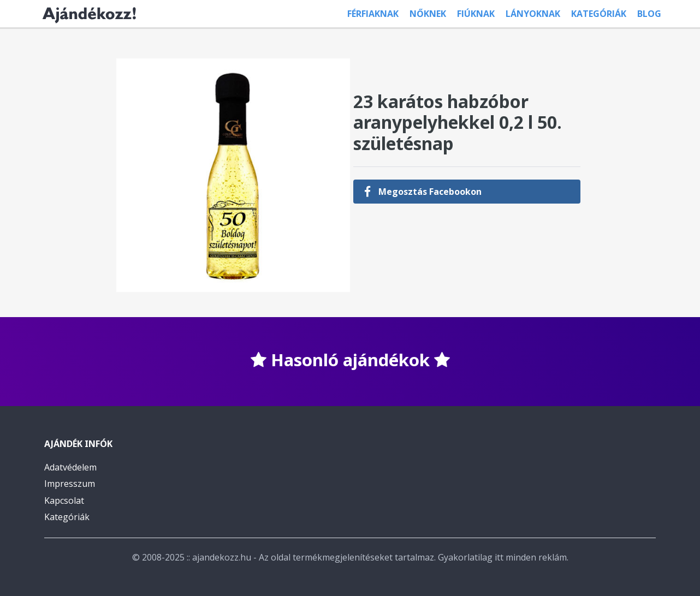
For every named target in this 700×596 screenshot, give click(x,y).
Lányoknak (533, 14)
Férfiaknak (373, 14)
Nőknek (428, 14)
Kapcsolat (64, 500)
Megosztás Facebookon (423, 192)
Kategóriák (599, 14)
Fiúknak (476, 14)
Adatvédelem (70, 467)
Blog (649, 14)
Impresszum (70, 484)
